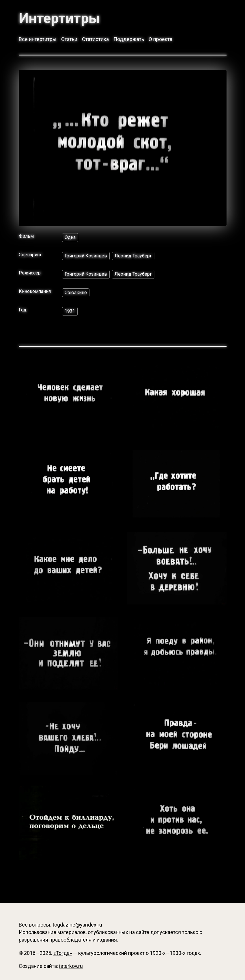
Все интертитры (38, 39)
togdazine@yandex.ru (77, 925)
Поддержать (129, 39)
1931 (70, 311)
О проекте (160, 39)
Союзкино (76, 293)
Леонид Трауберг (133, 256)
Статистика (95, 39)
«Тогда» (63, 953)
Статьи (69, 39)
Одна (70, 237)
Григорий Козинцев (86, 256)
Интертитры (59, 18)
